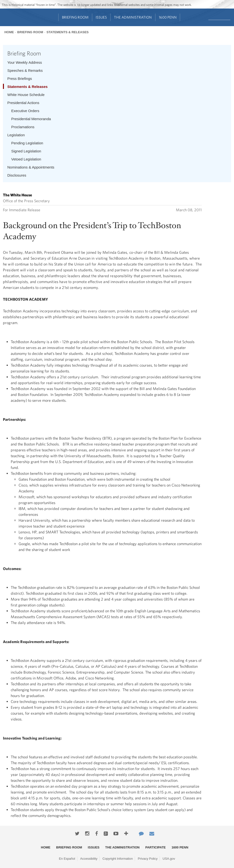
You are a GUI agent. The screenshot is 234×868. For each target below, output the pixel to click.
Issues (101, 17)
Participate (156, 847)
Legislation (16, 135)
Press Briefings (20, 79)
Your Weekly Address (25, 62)
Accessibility (89, 859)
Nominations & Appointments (31, 167)
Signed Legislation (26, 151)
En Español (67, 859)
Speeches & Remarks (25, 70)
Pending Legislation (27, 143)
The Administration (133, 17)
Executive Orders (25, 111)
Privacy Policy (148, 859)
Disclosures (17, 175)
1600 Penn (168, 17)
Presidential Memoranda (31, 119)
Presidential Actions (23, 103)
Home (9, 32)
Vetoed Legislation (26, 159)
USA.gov (169, 859)
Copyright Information (118, 859)
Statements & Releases (67, 32)
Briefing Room (75, 17)
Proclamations (23, 127)
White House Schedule (26, 95)
